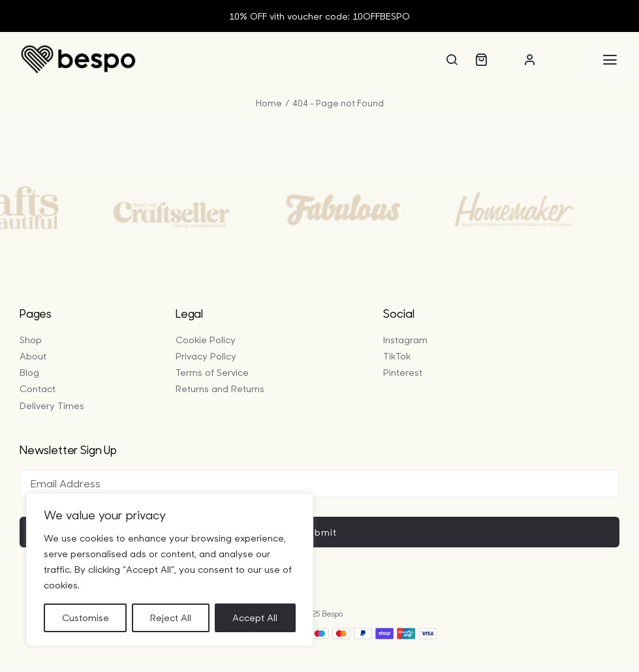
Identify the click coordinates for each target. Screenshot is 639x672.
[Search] (452, 59)
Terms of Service (212, 372)
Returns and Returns (220, 389)
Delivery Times (52, 405)
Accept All (255, 618)
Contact (38, 389)
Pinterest (403, 372)
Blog (29, 372)
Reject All (171, 618)
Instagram (405, 340)
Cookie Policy (206, 340)
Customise (86, 618)
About (33, 356)
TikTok (397, 356)
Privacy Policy (206, 356)
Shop (31, 340)
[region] (170, 570)
